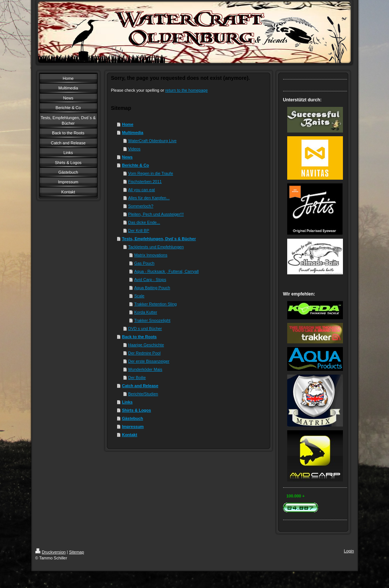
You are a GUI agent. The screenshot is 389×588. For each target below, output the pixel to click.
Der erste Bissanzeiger (149, 361)
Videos (134, 149)
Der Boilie (137, 378)
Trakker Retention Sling (155, 304)
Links (127, 402)
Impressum (133, 427)
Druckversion (51, 552)
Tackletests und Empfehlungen (156, 247)
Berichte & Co (135, 165)
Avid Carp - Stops (150, 280)
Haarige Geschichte (146, 345)
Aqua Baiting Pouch (152, 288)
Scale (139, 296)
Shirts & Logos (136, 410)
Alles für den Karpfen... (149, 198)
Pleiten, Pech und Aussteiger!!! (156, 214)
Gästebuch (132, 418)
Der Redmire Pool (144, 353)
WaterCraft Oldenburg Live (152, 141)
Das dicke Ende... (144, 222)
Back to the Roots (139, 337)
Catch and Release (140, 386)
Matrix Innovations (151, 255)
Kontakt (129, 435)
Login (349, 551)
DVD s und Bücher (145, 329)
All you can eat (142, 190)
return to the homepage (187, 90)
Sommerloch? (141, 206)
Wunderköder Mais (145, 369)
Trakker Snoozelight (152, 320)
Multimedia (132, 133)
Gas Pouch (144, 263)
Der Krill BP (139, 231)
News (127, 157)
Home (128, 124)
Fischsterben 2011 (145, 182)
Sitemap (77, 552)
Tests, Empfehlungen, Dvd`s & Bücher (159, 239)
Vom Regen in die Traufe (151, 173)
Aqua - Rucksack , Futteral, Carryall (166, 271)
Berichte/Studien (143, 394)
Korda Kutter (146, 312)
